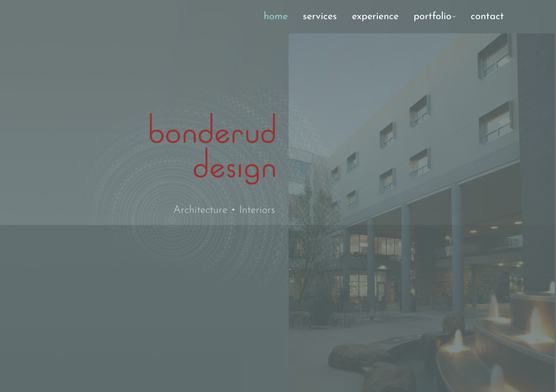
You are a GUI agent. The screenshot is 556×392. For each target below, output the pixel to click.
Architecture (200, 210)
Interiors (257, 210)
